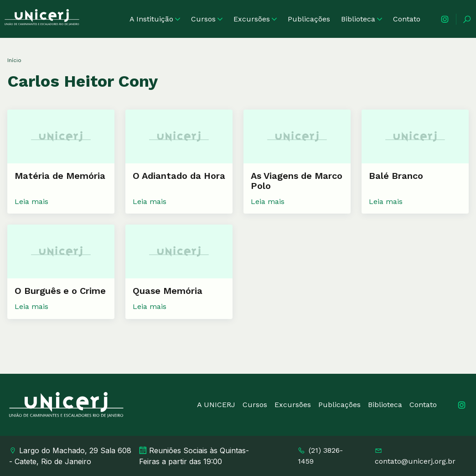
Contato (407, 19)
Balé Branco (396, 176)
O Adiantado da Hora (179, 176)
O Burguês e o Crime (60, 291)
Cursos (207, 19)
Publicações (309, 19)
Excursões (255, 19)
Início (14, 60)
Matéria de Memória (60, 176)
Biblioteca (362, 19)
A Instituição (155, 19)
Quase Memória (168, 291)
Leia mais (31, 201)
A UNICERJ (216, 405)
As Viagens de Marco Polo (297, 181)
